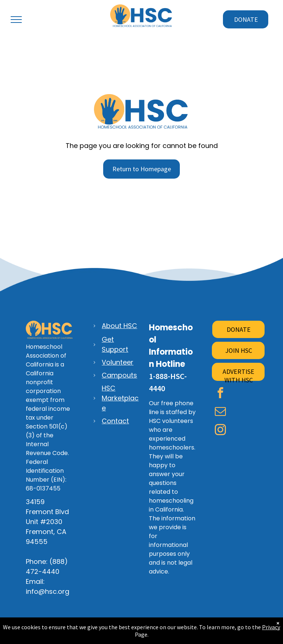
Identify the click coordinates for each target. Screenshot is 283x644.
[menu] (16, 20)
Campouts (119, 375)
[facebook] (220, 394)
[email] (220, 412)
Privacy (271, 627)
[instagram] (220, 431)
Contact (115, 421)
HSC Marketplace (120, 398)
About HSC (119, 326)
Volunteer (118, 362)
